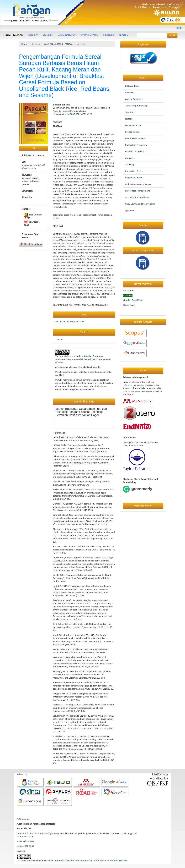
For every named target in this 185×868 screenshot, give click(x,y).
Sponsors (130, 210)
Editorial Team (90, 35)
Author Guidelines (134, 99)
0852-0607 (29, 841)
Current (33, 35)
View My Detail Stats (133, 300)
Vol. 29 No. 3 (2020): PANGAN (59, 44)
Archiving (130, 165)
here (141, 445)
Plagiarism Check (133, 178)
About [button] (123, 35)
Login (179, 28)
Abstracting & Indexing (136, 106)
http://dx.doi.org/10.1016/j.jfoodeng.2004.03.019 (82, 524)
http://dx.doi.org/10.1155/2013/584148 (72, 570)
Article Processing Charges (138, 184)
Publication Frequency (136, 145)
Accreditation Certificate (137, 197)
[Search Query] (152, 35)
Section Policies (133, 132)
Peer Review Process (135, 138)
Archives (48, 35)
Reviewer (109, 35)
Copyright (130, 158)
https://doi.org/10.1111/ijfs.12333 (85, 749)
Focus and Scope (133, 125)
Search (172, 35)
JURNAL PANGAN (13, 35)
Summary (130, 112)
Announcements (67, 35)
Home (24, 44)
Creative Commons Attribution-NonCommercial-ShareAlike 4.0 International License (83, 359)
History (129, 119)
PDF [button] (33, 148)
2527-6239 (29, 846)
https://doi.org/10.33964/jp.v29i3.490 (33, 167)
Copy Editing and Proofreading (140, 204)
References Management (137, 191)
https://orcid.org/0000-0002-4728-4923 (72, 114)
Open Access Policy (135, 151)
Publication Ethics (134, 171)
